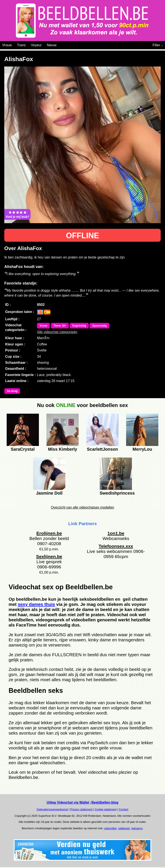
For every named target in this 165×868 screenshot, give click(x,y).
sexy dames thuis (36, 604)
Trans (21, 45)
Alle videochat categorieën (57, 332)
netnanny (137, 828)
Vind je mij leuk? (17, 214)
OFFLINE (82, 236)
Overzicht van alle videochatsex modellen (82, 507)
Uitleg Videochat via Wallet (68, 802)
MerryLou (142, 449)
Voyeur (36, 45)
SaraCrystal (23, 449)
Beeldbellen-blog (105, 802)
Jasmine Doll (49, 493)
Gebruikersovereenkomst (52, 809)
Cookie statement (106, 809)
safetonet (124, 828)
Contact (123, 809)
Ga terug (12, 391)
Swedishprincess (116, 493)
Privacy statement (81, 809)
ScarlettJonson (102, 449)
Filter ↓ (158, 45)
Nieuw (52, 45)
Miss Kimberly (63, 449)
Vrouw (7, 45)
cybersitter (110, 828)
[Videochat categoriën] (60, 44)
